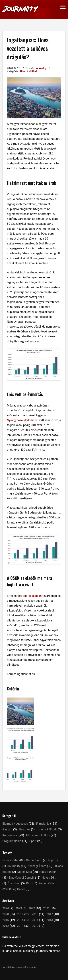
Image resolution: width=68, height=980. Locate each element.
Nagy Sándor (48, 872)
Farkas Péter (10, 860)
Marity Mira (25, 872)
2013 (50, 920)
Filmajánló (43, 824)
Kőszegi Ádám (37, 866)
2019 (20, 914)
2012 (6, 926)
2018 (35, 914)
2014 (35, 920)
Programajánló (12, 841)
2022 (32, 908)
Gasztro (7, 829)
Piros (29, 883)
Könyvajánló (10, 835)
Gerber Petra (34, 860)
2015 (20, 920)
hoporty (53, 860)
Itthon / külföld (28, 71)
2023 (19, 908)
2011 (20, 926)
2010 (35, 926)
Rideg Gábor (17, 889)
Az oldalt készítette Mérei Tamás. (19, 967)
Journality (41, 68)
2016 (6, 920)
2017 (50, 914)
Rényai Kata (46, 883)
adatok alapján (32, 596)
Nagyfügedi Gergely (22, 878)
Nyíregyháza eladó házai (23, 420)
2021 (46, 908)
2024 (6, 908)
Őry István (14, 883)
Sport (33, 841)
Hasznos (25, 829)
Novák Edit (49, 878)
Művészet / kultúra (38, 835)
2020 (6, 914)
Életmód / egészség (15, 824)
